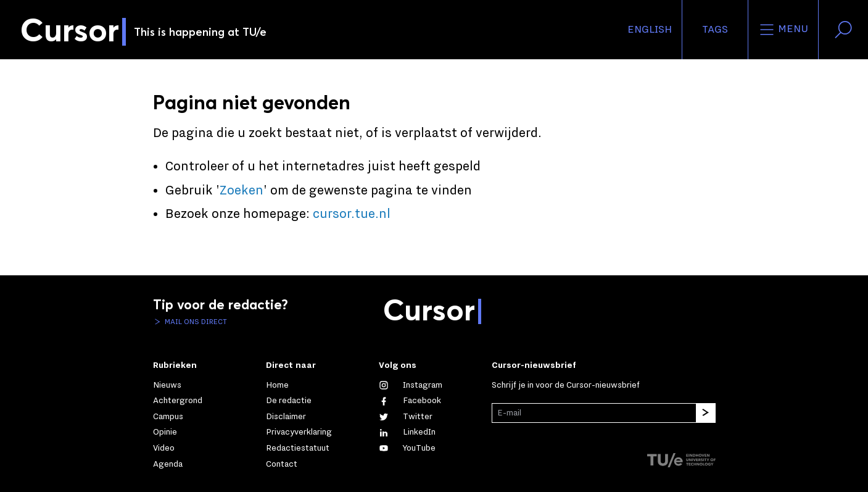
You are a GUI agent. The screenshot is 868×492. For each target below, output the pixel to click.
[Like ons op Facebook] (410, 401)
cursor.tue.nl (352, 214)
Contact (282, 464)
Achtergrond (178, 401)
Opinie (165, 432)
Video (164, 448)
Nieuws (167, 385)
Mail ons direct (195, 322)
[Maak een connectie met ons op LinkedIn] (407, 432)
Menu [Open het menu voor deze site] (783, 30)
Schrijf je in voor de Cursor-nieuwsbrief (566, 385)
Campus (168, 417)
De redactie (289, 401)
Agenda (168, 464)
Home (277, 385)
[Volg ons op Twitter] (406, 417)
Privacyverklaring (299, 432)
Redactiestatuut (298, 448)
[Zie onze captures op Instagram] (411, 385)
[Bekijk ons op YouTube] (407, 448)
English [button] (650, 30)
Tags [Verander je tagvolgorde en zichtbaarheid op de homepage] (715, 30)
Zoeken (242, 191)
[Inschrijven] (706, 413)
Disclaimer (286, 417)
